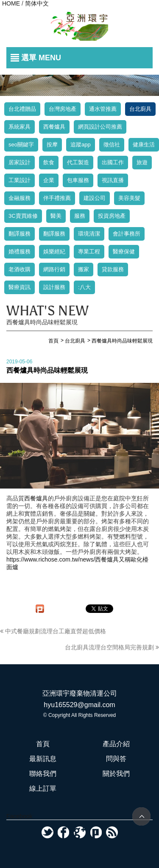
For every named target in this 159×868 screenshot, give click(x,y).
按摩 (52, 145)
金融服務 (20, 198)
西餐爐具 (54, 127)
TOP (141, 816)
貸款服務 (113, 269)
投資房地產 (112, 216)
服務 (80, 216)
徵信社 (112, 145)
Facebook (19, 816)
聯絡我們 (43, 774)
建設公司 (95, 198)
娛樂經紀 (54, 251)
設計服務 (54, 287)
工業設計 (20, 180)
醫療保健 (124, 251)
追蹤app (81, 145)
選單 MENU (41, 58)
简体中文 (37, 3)
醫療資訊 (20, 287)
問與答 (116, 759)
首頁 (43, 744)
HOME (11, 3)
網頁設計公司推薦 (100, 127)
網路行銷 (54, 269)
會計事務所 (127, 234)
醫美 (56, 216)
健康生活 (144, 145)
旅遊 (142, 162)
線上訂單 (43, 788)
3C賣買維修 (23, 216)
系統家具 (20, 127)
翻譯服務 (20, 234)
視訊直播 (113, 180)
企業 (49, 180)
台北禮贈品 (22, 109)
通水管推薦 (103, 109)
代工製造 (78, 162)
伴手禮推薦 (57, 198)
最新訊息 (43, 759)
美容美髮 (129, 198)
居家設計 (20, 162)
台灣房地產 (63, 109)
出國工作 (113, 162)
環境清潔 (89, 234)
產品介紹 (116, 744)
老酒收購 (20, 269)
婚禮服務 (20, 251)
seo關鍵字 (21, 145)
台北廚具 (140, 109)
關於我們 (116, 774)
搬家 (84, 269)
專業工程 (89, 251)
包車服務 (78, 180)
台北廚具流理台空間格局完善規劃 (112, 647)
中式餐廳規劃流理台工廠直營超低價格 (53, 631)
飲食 (49, 162)
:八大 (84, 287)
